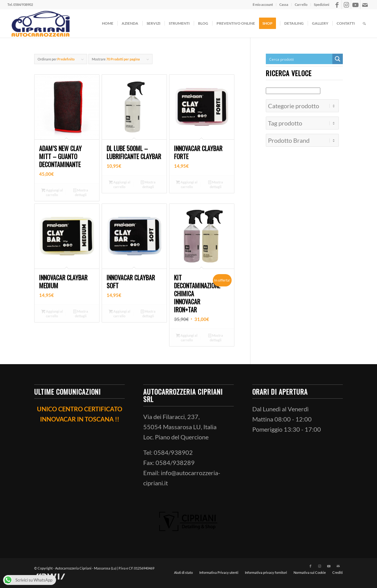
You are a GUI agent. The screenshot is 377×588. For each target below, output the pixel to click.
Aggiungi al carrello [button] (52, 192)
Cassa (284, 4)
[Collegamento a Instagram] (346, 5)
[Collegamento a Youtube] (356, 5)
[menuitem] (263, 5)
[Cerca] (364, 23)
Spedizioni (322, 4)
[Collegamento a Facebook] (337, 5)
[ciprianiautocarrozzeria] (40, 23)
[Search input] (299, 59)
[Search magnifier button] (338, 59)
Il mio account (263, 4)
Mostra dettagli (81, 192)
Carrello (301, 4)
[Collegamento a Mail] (365, 5)
